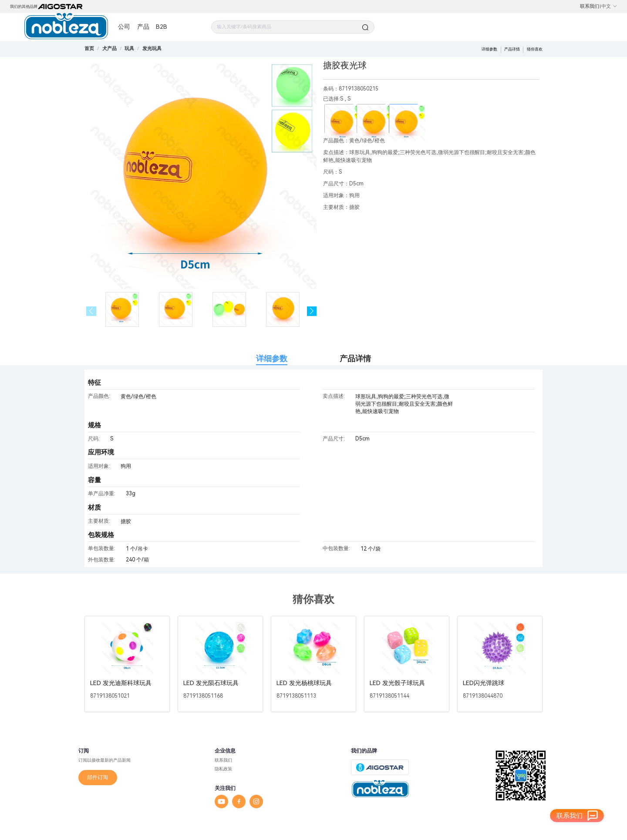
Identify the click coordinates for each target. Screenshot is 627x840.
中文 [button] (609, 6)
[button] (312, 311)
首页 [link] (89, 49)
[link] (110, 49)
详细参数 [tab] (272, 358)
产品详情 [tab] (355, 358)
